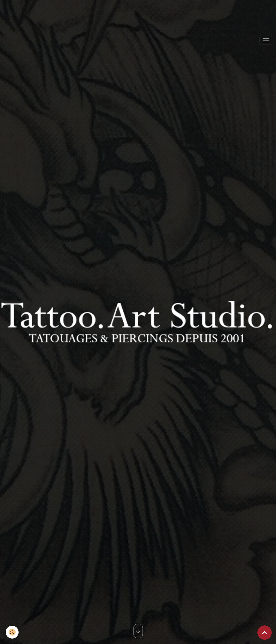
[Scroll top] (265, 633)
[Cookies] (12, 632)
